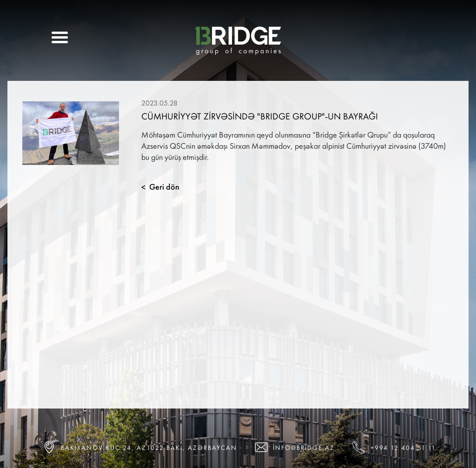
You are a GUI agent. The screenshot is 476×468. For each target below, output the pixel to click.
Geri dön (160, 187)
